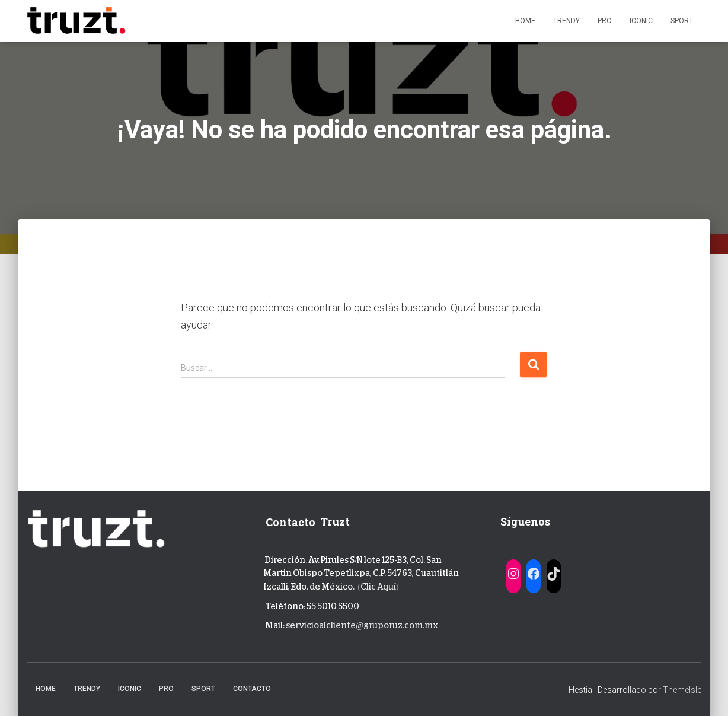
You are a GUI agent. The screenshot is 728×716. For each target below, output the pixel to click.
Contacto (252, 689)
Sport (682, 21)
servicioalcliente (321, 625)
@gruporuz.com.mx (397, 625)
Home (525, 21)
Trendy (566, 21)
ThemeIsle (682, 690)
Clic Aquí (378, 587)
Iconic (641, 21)
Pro (605, 21)
